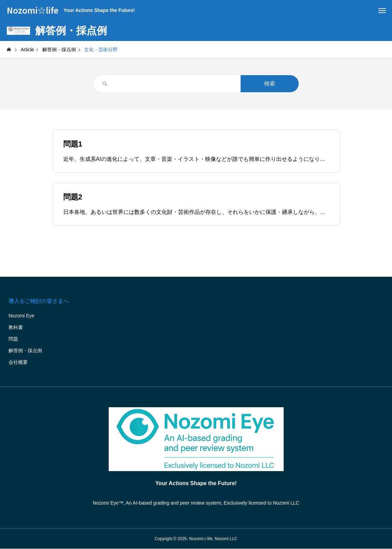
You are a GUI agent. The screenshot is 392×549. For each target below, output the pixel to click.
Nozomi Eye (21, 316)
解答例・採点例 (25, 351)
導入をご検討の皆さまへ (39, 301)
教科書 (16, 327)
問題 (13, 339)
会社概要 (18, 362)
